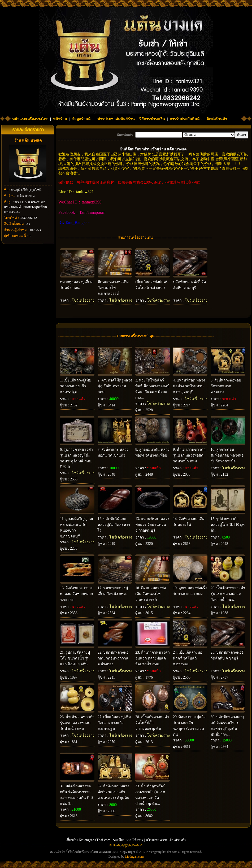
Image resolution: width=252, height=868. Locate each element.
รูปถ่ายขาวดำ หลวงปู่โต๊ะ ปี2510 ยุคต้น (228, 525)
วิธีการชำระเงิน (152, 119)
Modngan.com (134, 857)
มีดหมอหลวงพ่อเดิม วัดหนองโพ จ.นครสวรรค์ (113, 288)
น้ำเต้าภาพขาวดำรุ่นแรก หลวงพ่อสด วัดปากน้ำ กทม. (228, 594)
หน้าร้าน (60, 119)
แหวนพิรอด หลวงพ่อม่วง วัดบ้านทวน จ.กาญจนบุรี (189, 386)
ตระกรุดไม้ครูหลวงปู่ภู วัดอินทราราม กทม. (115, 386)
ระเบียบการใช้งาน (128, 840)
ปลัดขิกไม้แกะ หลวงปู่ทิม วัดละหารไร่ (114, 525)
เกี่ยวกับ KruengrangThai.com (88, 840)
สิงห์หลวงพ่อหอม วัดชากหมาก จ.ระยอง (226, 386)
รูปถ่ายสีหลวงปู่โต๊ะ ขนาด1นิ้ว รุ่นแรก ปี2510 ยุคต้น (75, 658)
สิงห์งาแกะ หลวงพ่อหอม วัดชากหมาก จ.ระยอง (76, 594)
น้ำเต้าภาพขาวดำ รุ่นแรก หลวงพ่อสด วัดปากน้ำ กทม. (189, 455)
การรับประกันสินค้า (186, 119)
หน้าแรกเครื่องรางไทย (30, 119)
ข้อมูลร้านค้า (82, 119)
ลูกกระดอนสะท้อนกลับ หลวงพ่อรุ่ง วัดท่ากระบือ (227, 455)
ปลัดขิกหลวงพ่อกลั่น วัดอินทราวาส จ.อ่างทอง (113, 658)
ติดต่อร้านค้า (217, 119)
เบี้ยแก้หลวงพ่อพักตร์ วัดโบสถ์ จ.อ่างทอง (188, 658)
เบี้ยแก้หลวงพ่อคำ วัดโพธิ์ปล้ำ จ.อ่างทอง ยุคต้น (152, 723)
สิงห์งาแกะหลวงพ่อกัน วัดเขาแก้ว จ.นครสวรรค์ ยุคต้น (114, 792)
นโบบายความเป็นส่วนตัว (166, 840)
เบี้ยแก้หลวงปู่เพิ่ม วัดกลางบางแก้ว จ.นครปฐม (76, 386)
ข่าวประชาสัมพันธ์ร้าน (116, 119)
